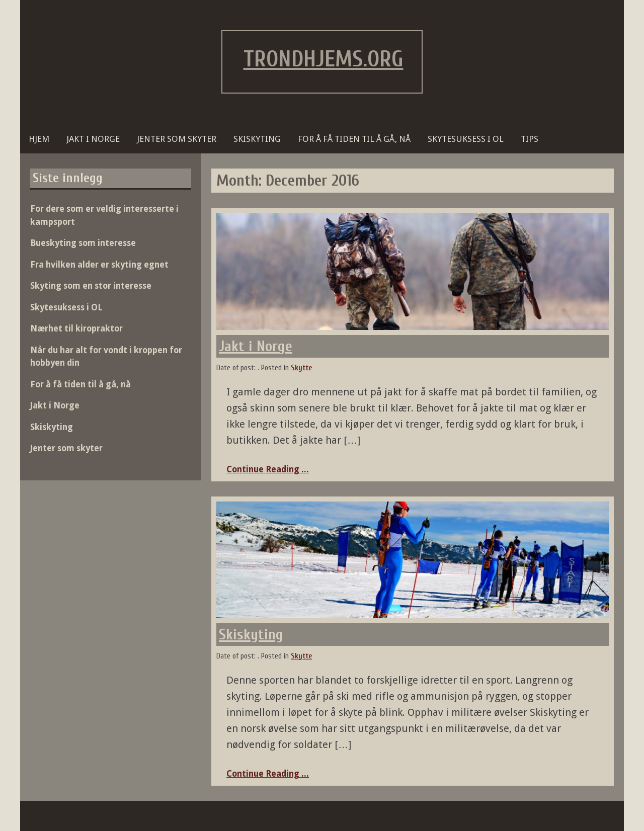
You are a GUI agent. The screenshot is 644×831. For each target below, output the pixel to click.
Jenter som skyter (177, 139)
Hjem (39, 139)
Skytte (301, 368)
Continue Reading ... (268, 469)
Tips (530, 139)
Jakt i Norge (93, 139)
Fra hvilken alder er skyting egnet (99, 265)
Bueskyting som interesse (83, 243)
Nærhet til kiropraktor (76, 328)
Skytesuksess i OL (466, 139)
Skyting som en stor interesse (91, 286)
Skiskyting (257, 139)
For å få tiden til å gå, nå (354, 139)
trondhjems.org (324, 59)
